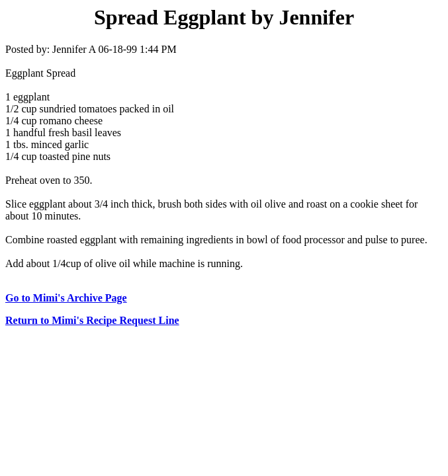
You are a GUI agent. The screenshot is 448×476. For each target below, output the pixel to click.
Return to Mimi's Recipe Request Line (92, 320)
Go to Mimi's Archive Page (66, 298)
